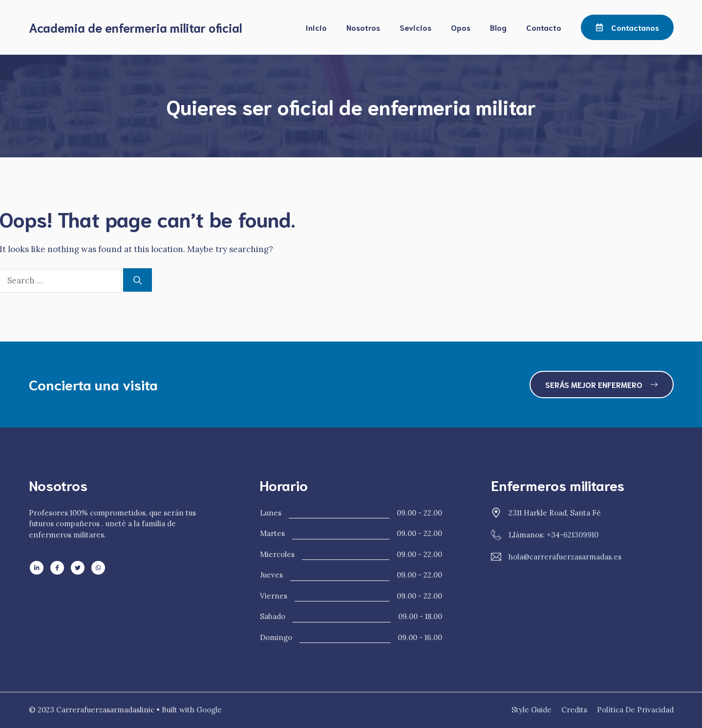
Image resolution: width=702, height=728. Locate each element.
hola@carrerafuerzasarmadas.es (565, 557)
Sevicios (415, 27)
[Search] (138, 280)
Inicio (316, 27)
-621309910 (579, 535)
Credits (574, 710)
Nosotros (363, 27)
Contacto (544, 27)
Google (209, 710)
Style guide (532, 710)
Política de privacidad (635, 710)
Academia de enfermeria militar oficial (135, 27)
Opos (461, 27)
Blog (498, 27)
